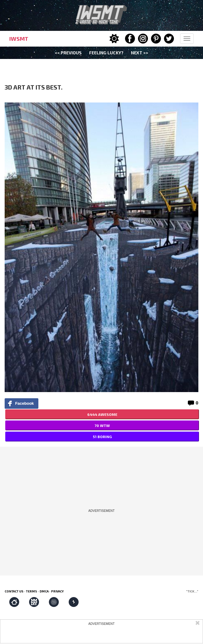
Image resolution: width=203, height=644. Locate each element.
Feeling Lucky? (106, 53)
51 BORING (102, 437)
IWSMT (19, 39)
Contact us (14, 591)
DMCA (44, 591)
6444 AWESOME (102, 414)
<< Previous (68, 53)
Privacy (57, 591)
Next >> (140, 53)
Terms (32, 591)
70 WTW (102, 425)
